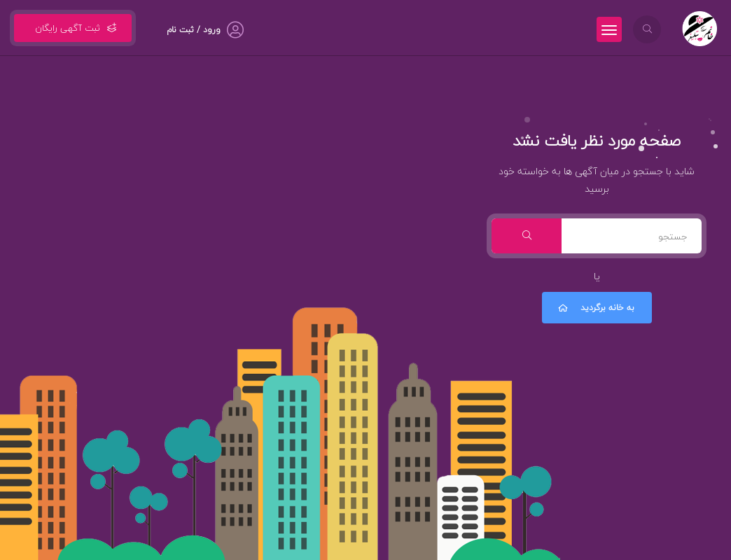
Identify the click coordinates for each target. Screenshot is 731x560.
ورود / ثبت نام (194, 30)
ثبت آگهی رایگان (73, 28)
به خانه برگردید (595, 308)
